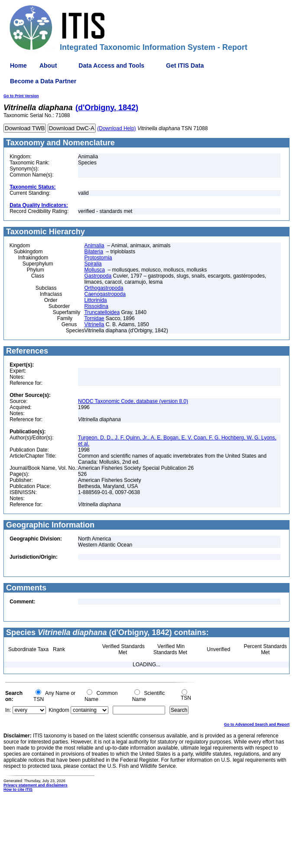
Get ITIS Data (185, 66)
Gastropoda (98, 276)
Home (18, 66)
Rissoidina (96, 306)
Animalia (94, 246)
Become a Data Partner (43, 81)
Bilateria (93, 252)
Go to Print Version (21, 96)
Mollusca (94, 270)
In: (8, 710)
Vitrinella (94, 324)
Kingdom (59, 710)
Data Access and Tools (111, 66)
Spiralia (93, 264)
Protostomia (98, 258)
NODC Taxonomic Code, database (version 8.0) (133, 401)
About (48, 66)
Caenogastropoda (105, 294)
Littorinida (95, 300)
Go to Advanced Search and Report (257, 724)
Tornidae (94, 318)
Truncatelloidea (102, 312)
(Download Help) (116, 128)
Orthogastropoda (104, 288)
